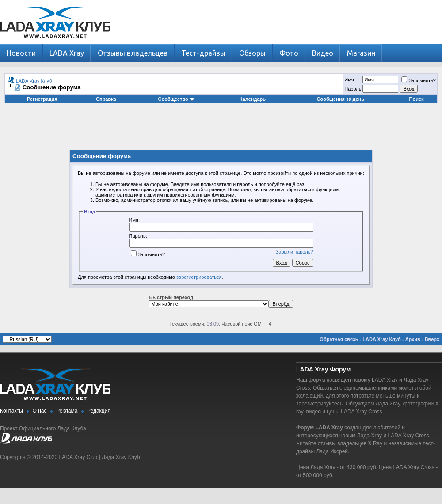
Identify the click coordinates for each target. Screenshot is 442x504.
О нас (40, 411)
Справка (106, 99)
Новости (21, 53)
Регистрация (42, 99)
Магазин (361, 53)
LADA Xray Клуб (34, 81)
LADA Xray (67, 53)
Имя (349, 80)
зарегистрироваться (199, 277)
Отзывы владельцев (133, 53)
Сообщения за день (341, 99)
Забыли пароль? (295, 252)
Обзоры (252, 53)
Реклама (67, 411)
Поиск (417, 99)
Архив (413, 339)
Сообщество (176, 99)
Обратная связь (339, 339)
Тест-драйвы (203, 53)
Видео (323, 53)
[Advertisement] (221, 130)
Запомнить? (419, 80)
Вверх (432, 339)
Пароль (353, 89)
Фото (289, 53)
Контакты (11, 411)
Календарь (253, 99)
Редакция (99, 411)
